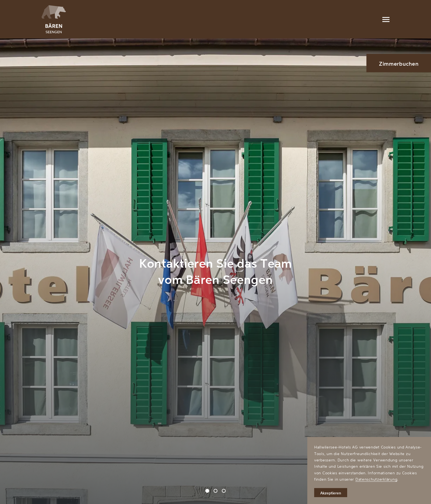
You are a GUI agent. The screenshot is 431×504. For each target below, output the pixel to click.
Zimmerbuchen (399, 64)
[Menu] (386, 19)
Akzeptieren (331, 493)
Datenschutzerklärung (376, 479)
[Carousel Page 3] (224, 491)
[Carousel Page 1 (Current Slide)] (207, 491)
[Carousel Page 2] (215, 491)
